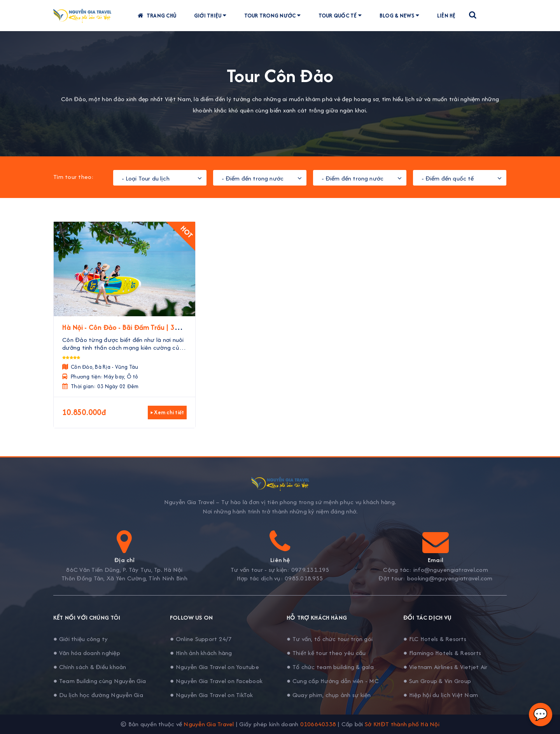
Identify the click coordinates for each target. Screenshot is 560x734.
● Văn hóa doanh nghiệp (87, 653)
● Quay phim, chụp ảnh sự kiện (329, 695)
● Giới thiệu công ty (80, 639)
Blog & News (402, 16)
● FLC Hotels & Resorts (435, 639)
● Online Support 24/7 (201, 639)
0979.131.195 (310, 570)
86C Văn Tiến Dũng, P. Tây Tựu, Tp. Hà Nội (124, 570)
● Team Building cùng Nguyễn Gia (100, 681)
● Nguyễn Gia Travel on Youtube (214, 667)
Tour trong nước (275, 16)
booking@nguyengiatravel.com (450, 578)
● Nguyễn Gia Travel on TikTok (212, 695)
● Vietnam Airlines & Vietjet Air (445, 667)
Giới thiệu (213, 16)
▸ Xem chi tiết (167, 412)
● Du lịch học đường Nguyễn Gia (98, 695)
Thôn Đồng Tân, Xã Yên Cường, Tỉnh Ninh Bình (124, 578)
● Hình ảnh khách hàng (201, 653)
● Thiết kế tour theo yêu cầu (326, 653)
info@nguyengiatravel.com (451, 570)
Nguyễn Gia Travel (209, 724)
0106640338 (318, 724)
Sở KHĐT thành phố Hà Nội (402, 724)
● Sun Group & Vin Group (437, 681)
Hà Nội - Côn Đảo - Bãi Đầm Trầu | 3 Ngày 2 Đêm (118, 332)
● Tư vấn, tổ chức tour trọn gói (330, 639)
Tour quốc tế (343, 16)
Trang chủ (159, 16)
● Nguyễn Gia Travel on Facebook (216, 681)
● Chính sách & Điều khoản (90, 667)
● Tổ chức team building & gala (330, 667)
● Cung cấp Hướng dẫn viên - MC (333, 681)
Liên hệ (449, 16)
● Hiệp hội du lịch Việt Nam (441, 695)
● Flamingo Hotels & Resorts (442, 653)
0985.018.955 (304, 578)
